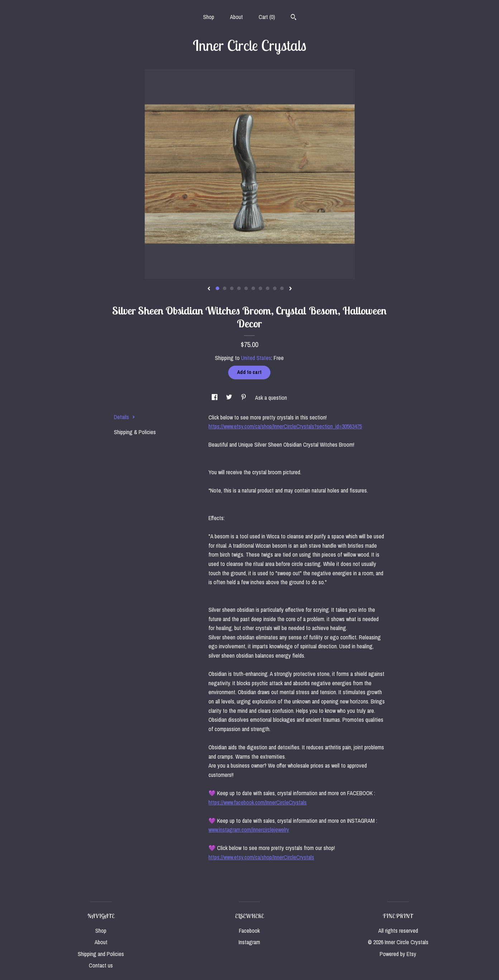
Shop (209, 17)
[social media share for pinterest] (244, 398)
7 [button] (260, 288)
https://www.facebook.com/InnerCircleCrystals (258, 802)
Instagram (249, 942)
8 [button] (268, 288)
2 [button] (225, 288)
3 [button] (232, 288)
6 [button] (253, 288)
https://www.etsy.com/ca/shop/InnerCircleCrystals (261, 857)
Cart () (267, 17)
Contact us (101, 965)
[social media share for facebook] (215, 398)
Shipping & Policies (135, 432)
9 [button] (275, 288)
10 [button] (282, 288)
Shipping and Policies (101, 954)
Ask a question (271, 398)
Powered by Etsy (398, 954)
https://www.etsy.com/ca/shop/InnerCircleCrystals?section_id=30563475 (285, 426)
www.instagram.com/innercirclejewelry (249, 830)
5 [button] (246, 288)
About (236, 17)
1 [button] (217, 288)
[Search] (294, 18)
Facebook (249, 931)
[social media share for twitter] (230, 398)
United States (256, 358)
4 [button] (239, 288)
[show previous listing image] (209, 289)
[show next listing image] (291, 289)
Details (124, 417)
